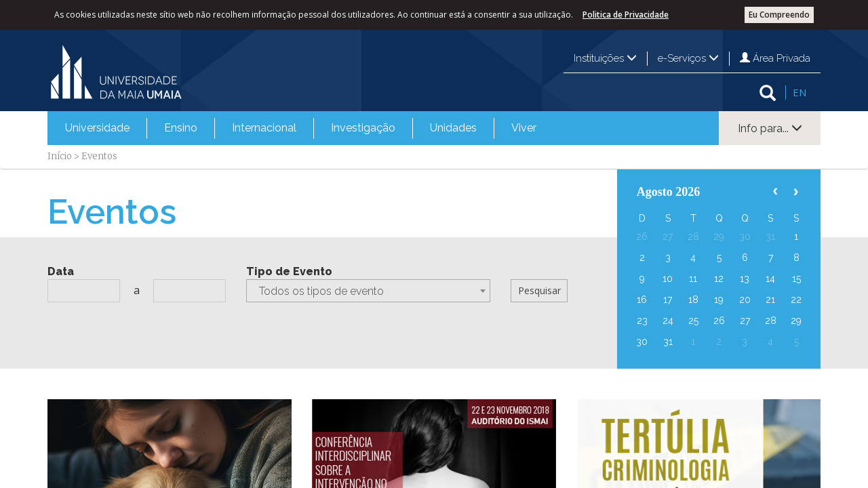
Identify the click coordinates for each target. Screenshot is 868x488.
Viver (524, 128)
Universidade (97, 128)
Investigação (363, 128)
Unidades (453, 128)
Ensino (181, 128)
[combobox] (368, 291)
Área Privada (775, 58)
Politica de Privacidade (626, 15)
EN (800, 92)
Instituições (605, 58)
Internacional (264, 128)
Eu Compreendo (779, 15)
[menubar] (301, 128)
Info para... (770, 128)
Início (60, 156)
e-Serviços (688, 58)
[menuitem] (97, 128)
